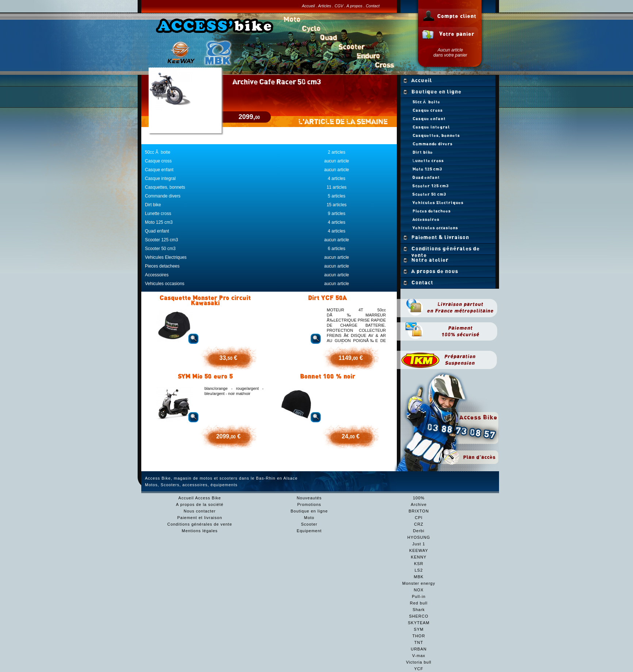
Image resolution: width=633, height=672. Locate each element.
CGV (339, 6)
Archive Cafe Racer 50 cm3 (277, 82)
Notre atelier (430, 260)
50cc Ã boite (158, 152)
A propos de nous (435, 271)
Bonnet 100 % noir (328, 376)
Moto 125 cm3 (159, 222)
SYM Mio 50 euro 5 (205, 376)
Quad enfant (157, 231)
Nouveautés (309, 498)
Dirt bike (153, 205)
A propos (354, 6)
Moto (309, 518)
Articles (325, 6)
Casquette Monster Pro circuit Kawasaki (205, 300)
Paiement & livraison (440, 237)
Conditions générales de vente (446, 250)
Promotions (309, 504)
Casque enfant (159, 170)
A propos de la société (200, 504)
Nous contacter (200, 511)
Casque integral (160, 178)
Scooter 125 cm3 (162, 240)
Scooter (309, 524)
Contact (373, 6)
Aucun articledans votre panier (450, 53)
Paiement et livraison (200, 518)
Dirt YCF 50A (327, 298)
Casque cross (158, 161)
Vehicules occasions (165, 284)
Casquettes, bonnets (165, 187)
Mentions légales (200, 531)
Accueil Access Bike (200, 498)
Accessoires (157, 275)
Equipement (309, 531)
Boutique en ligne (436, 92)
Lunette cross (158, 214)
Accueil (308, 6)
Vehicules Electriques (166, 257)
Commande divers (163, 196)
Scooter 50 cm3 (160, 249)
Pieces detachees (162, 266)
